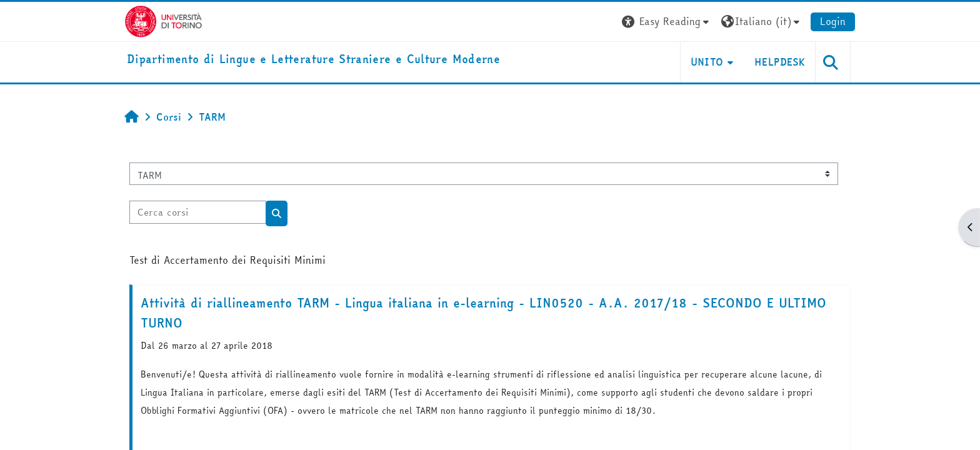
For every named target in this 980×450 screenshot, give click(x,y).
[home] (313, 60)
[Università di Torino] (163, 20)
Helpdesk (780, 62)
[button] (667, 22)
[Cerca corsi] (198, 212)
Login (833, 21)
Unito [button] (707, 62)
